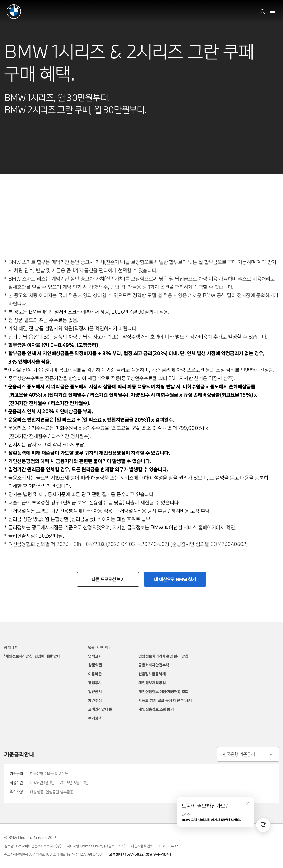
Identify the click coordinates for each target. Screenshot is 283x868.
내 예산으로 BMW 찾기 (175, 579)
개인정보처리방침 (152, 683)
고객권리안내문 (100, 709)
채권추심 (95, 700)
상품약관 (95, 665)
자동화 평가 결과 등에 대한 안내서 (165, 700)
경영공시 (95, 683)
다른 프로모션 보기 (108, 579)
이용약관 (95, 674)
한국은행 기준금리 (239, 754)
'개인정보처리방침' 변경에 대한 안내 (32, 656)
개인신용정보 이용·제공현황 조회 (163, 691)
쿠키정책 (95, 718)
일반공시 (95, 691)
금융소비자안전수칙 (154, 665)
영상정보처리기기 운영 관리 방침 (163, 656)
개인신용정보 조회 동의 (156, 709)
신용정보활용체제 (152, 674)
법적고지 (95, 656)
